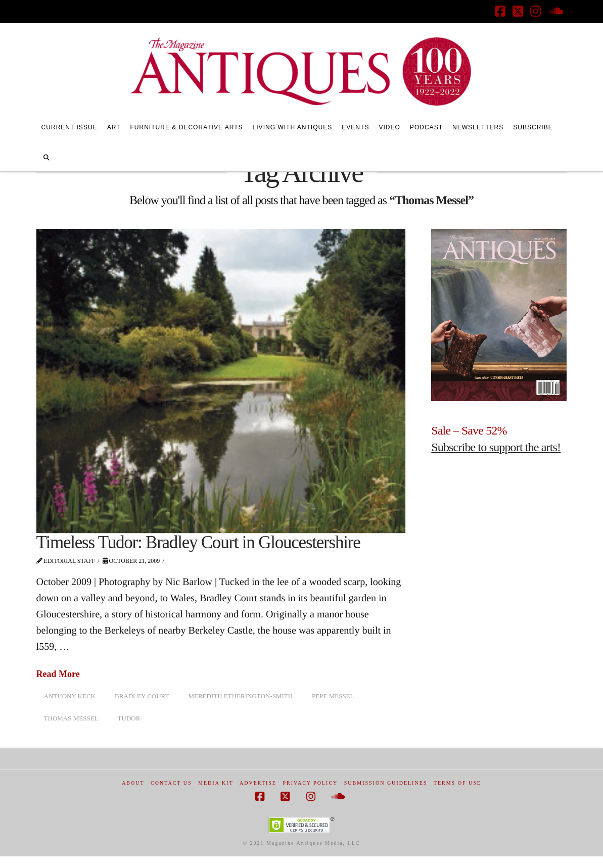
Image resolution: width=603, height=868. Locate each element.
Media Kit (216, 783)
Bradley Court (142, 696)
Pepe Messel (333, 696)
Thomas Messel (71, 718)
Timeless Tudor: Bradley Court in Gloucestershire (198, 542)
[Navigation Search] (47, 156)
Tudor (129, 718)
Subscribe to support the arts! (496, 447)
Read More (58, 674)
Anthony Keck (70, 696)
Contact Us (171, 783)
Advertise (258, 783)
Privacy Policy (310, 783)
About (133, 783)
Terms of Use (457, 783)
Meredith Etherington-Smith (240, 696)
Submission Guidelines (386, 783)
